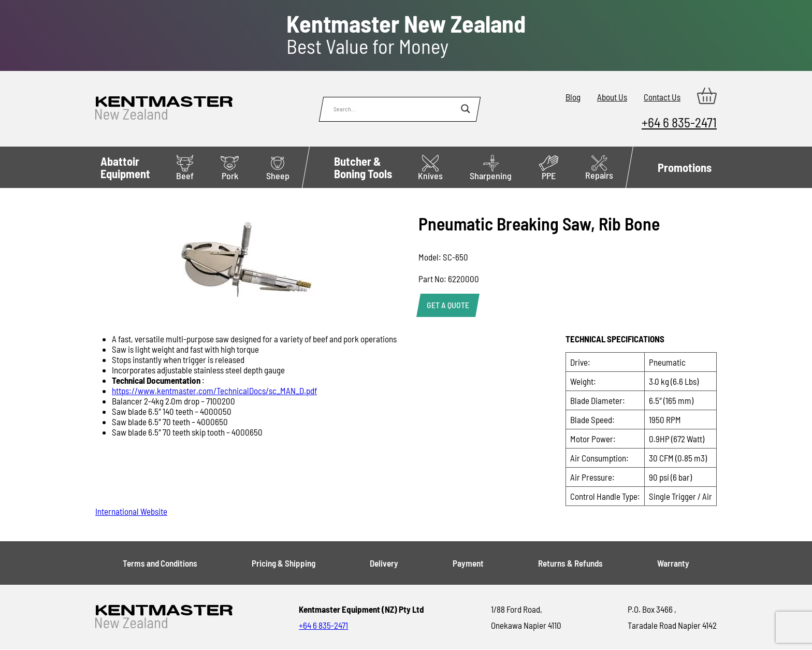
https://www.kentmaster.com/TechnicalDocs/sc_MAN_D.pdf (214, 391)
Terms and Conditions (160, 563)
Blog (573, 97)
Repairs (599, 168)
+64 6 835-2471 (679, 122)
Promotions (685, 167)
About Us (612, 97)
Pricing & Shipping (284, 563)
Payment (468, 563)
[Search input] (395, 109)
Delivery (384, 563)
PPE (549, 168)
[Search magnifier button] (466, 109)
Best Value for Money (406, 35)
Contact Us (662, 97)
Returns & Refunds (570, 563)
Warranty (673, 563)
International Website (131, 511)
